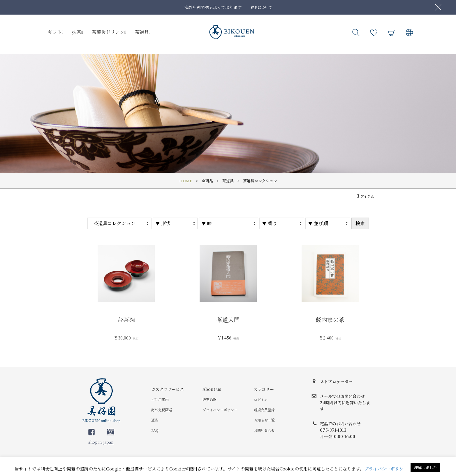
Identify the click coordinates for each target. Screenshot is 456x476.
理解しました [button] (425, 467)
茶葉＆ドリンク (109, 32)
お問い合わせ (264, 430)
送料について (261, 7)
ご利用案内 (160, 399)
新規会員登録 (264, 410)
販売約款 (209, 399)
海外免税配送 (162, 410)
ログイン (261, 399)
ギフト (56, 32)
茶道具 (143, 32)
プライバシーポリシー (220, 410)
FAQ (155, 430)
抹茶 (78, 32)
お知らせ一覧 (264, 420)
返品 (155, 420)
